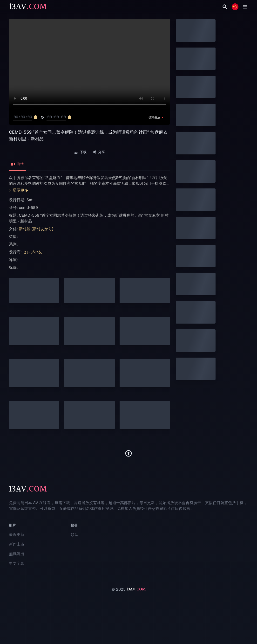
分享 (99, 152)
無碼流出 (17, 554)
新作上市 (17, 544)
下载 (80, 152)
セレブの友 (32, 252)
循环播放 (156, 117)
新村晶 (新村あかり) (36, 229)
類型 (74, 534)
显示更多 (19, 190)
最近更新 (17, 534)
